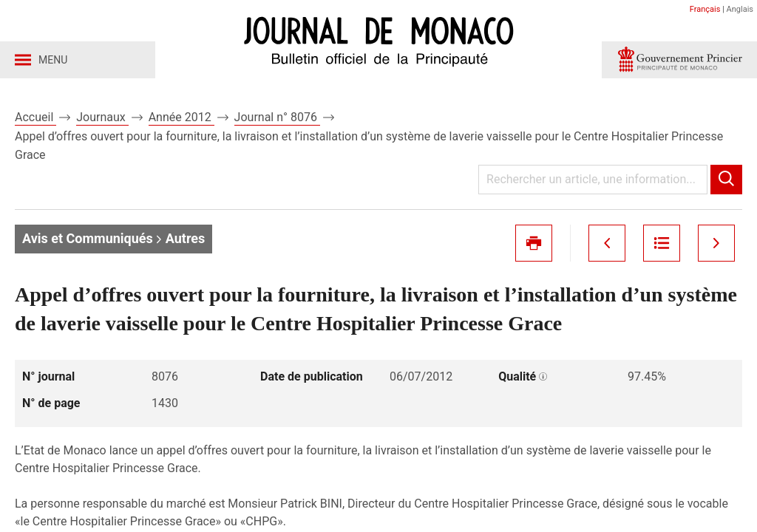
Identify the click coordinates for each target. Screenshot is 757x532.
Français (705, 9)
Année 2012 (181, 117)
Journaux (102, 117)
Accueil (35, 117)
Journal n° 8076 (277, 117)
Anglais (740, 9)
